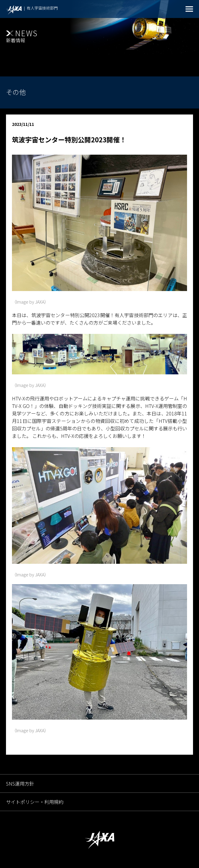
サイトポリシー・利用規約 (35, 802)
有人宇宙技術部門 (42, 8)
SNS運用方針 (20, 783)
